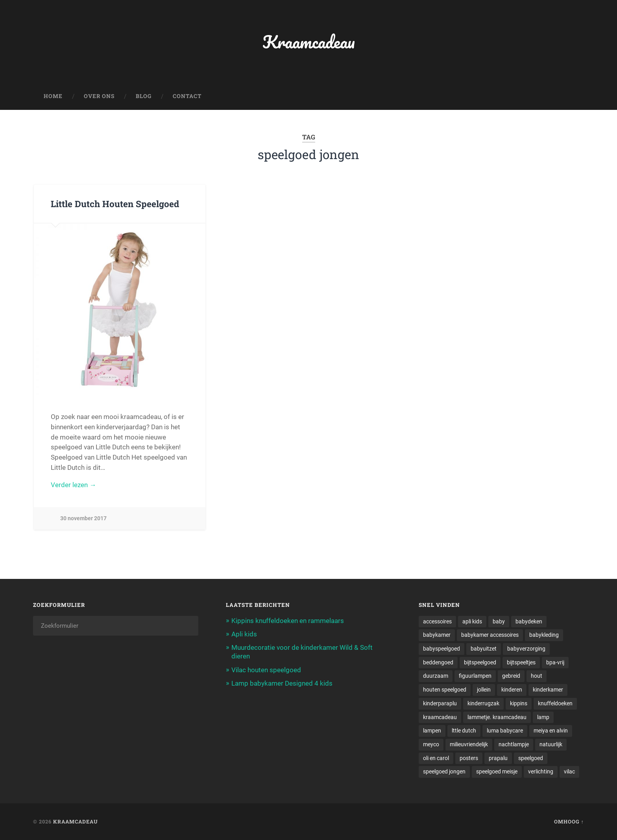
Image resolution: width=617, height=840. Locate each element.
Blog (144, 96)
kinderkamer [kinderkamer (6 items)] (548, 690)
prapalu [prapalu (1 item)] (498, 758)
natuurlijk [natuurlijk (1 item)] (551, 744)
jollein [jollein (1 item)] (484, 690)
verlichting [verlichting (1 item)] (541, 771)
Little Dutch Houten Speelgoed (115, 204)
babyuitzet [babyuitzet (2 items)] (484, 649)
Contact (187, 96)
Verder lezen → (73, 485)
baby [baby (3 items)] (499, 621)
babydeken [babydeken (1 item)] (529, 621)
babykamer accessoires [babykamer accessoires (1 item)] (490, 635)
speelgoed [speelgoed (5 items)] (531, 758)
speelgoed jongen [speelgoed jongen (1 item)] (444, 771)
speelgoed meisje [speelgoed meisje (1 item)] (497, 771)
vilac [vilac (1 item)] (569, 771)
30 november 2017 (83, 518)
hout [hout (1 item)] (537, 676)
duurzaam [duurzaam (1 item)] (436, 676)
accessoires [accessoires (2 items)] (437, 621)
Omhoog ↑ (569, 821)
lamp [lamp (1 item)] (543, 717)
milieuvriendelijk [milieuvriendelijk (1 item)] (469, 744)
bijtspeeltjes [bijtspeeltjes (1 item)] (521, 662)
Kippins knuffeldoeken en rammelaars (288, 621)
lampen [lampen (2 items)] (432, 731)
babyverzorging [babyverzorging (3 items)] (526, 649)
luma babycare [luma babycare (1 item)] (505, 731)
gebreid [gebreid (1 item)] (511, 676)
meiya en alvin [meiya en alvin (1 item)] (551, 731)
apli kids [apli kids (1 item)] (472, 621)
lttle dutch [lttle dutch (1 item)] (464, 731)
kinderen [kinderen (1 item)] (512, 690)
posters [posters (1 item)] (469, 758)
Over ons (99, 96)
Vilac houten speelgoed (266, 670)
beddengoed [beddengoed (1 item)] (438, 662)
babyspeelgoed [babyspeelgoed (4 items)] (442, 649)
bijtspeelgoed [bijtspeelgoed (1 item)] (480, 662)
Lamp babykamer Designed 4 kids (282, 683)
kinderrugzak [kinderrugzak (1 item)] (483, 703)
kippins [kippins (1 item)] (519, 703)
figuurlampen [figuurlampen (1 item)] (475, 676)
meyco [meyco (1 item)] (431, 744)
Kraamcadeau (309, 42)
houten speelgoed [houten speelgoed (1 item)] (445, 690)
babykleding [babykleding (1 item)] (544, 635)
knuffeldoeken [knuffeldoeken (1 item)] (555, 703)
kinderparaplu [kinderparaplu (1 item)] (440, 703)
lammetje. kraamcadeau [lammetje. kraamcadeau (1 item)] (497, 717)
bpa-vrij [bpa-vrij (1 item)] (555, 662)
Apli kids (244, 634)
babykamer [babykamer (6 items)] (437, 635)
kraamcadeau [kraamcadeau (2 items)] (440, 717)
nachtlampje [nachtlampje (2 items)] (514, 744)
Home (53, 96)
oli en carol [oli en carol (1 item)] (436, 758)
